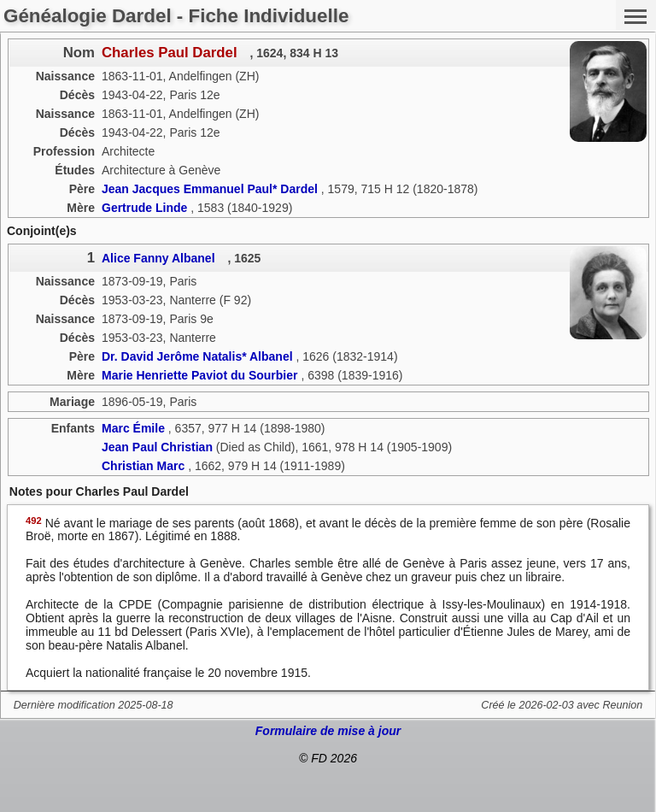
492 (34, 521)
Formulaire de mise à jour (328, 731)
